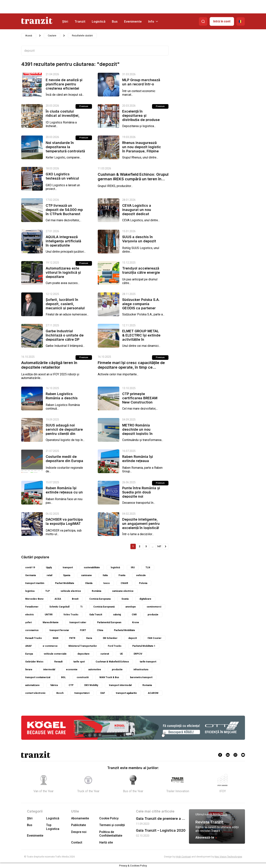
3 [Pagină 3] (146, 546)
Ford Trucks (115, 646)
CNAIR (124, 583)
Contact (77, 842)
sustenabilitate (92, 568)
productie (117, 670)
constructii (83, 677)
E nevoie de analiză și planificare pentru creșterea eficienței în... (64, 86)
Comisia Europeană (104, 607)
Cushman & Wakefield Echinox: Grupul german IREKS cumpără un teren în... (133, 177)
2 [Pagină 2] (140, 546)
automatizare (32, 685)
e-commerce (50, 646)
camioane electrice (123, 591)
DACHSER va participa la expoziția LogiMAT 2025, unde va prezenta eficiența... (64, 526)
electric (30, 615)
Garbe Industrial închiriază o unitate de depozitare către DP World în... (65, 337)
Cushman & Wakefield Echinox (112, 662)
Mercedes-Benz (34, 599)
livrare (29, 670)
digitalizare (145, 599)
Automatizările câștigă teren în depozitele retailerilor (49, 365)
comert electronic (35, 693)
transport (68, 568)
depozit (133, 638)
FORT (83, 630)
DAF (103, 693)
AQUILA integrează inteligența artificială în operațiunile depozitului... (63, 243)
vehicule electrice (71, 591)
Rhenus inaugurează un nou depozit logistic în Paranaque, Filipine (142, 147)
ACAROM (153, 693)
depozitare (83, 654)
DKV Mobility (91, 685)
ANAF (28, 646)
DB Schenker (110, 638)
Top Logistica (53, 827)
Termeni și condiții (112, 825)
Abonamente (80, 818)
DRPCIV (138, 654)
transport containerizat (38, 677)
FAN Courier (155, 638)
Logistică (99, 21)
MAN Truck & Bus (109, 677)
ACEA (58, 599)
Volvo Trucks (71, 615)
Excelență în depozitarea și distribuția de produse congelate (141, 118)
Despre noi (79, 832)
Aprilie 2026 (220, 814)
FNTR (72, 638)
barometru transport (141, 677)
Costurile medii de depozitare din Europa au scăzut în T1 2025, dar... (64, 463)
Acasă (29, 36)
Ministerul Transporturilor (83, 646)
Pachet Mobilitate (65, 583)
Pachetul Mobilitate (124, 630)
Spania (67, 575)
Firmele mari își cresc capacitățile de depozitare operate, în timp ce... (131, 365)
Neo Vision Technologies (228, 857)
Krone (136, 622)
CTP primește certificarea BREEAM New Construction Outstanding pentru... (140, 400)
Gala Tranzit (96, 615)
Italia (105, 575)
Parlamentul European (109, 622)
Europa (29, 654)
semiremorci (154, 607)
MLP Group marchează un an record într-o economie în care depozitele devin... (141, 86)
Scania (125, 599)
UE (121, 654)
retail (49, 575)
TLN (148, 568)
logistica (30, 591)
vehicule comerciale (55, 654)
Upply (49, 568)
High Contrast (183, 857)
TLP (48, 591)
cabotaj (117, 615)
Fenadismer (32, 607)
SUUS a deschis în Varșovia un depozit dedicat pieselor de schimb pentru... (139, 243)
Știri (65, 21)
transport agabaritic (126, 693)
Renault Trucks (34, 638)
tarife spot (79, 662)
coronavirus (32, 630)
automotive (95, 670)
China (100, 630)
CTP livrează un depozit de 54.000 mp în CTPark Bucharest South (64, 212)
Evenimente (133, 21)
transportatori (82, 693)
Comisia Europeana (100, 599)
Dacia (89, 638)
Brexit (75, 599)
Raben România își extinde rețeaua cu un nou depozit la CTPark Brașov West (64, 494)
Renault (58, 662)
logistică (115, 568)
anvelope (131, 607)
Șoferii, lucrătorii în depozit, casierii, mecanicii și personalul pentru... (65, 306)
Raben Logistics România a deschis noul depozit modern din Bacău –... (63, 400)
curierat (105, 654)
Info (153, 21)
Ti (81, 607)
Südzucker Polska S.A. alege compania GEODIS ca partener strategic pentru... (141, 306)
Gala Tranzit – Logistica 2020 (161, 830)
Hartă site (106, 842)
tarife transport (148, 662)
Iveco (107, 583)
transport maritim (35, 583)
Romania (147, 685)
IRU (133, 568)
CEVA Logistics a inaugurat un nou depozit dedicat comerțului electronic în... (140, 214)
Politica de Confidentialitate (111, 834)
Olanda (89, 583)
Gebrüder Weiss (34, 662)
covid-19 (30, 568)
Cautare (52, 36)
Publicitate (78, 825)
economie (72, 670)
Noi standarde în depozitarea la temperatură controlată (65, 147)
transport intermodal (120, 685)
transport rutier (78, 622)
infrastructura (141, 670)
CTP (71, 685)
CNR (134, 615)
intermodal (49, 670)
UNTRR (49, 615)
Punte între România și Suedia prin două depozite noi (141, 492)
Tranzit (80, 21)
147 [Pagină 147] (159, 546)
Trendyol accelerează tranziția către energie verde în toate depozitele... (141, 275)
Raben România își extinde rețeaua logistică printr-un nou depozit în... (141, 463)
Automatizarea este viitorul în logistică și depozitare (63, 272)
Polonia (143, 583)
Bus (115, 21)
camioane (86, 575)
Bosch (60, 693)
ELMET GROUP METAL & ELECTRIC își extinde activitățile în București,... (141, 337)
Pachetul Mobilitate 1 (144, 646)
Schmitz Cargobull (59, 607)
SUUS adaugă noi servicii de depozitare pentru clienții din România (64, 432)
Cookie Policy (109, 818)
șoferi (28, 622)
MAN (56, 638)
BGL (63, 677)
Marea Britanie (51, 622)
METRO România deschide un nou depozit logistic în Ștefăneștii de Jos (138, 432)
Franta (122, 575)
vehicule (141, 575)
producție (153, 615)
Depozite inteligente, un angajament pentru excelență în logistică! (141, 524)
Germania (31, 575)
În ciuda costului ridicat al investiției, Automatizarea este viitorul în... (63, 118)
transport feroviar (59, 630)
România (96, 591)
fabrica (54, 685)
